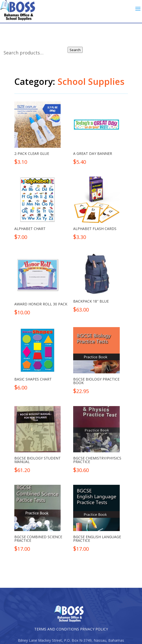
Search (75, 50)
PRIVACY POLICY (94, 629)
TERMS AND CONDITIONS (57, 629)
